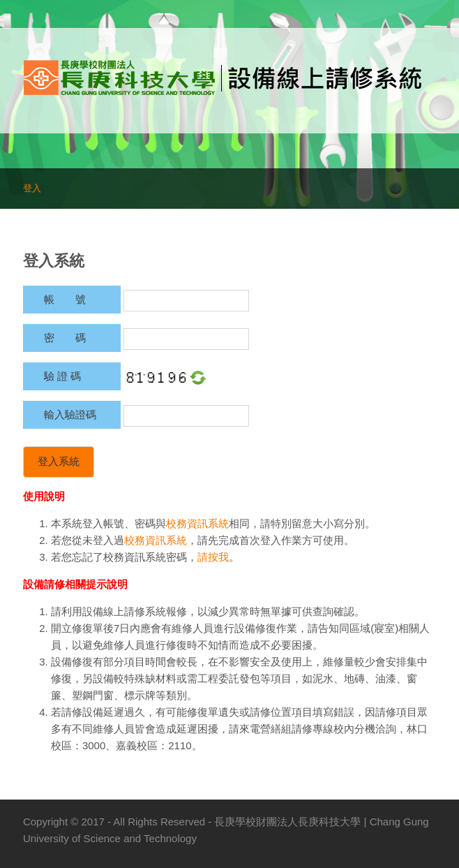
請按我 (213, 557)
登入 (32, 188)
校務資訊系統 (197, 523)
